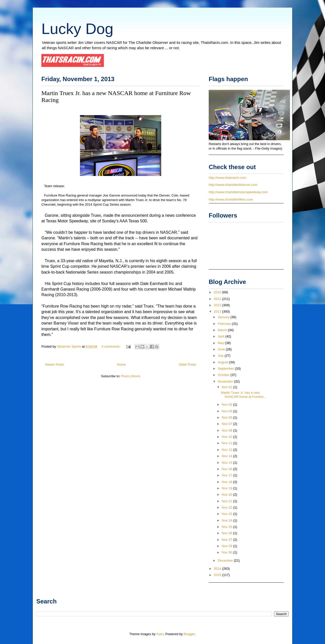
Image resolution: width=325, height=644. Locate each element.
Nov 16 (227, 469)
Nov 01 (227, 387)
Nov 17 (227, 475)
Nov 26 (227, 533)
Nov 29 (227, 546)
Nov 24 (227, 520)
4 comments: (111, 346)
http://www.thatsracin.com (227, 178)
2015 (218, 575)
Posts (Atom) (131, 376)
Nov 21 (227, 501)
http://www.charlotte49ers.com (231, 199)
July (221, 356)
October (224, 375)
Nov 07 (227, 424)
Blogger (189, 634)
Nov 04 (227, 411)
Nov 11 (227, 443)
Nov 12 (227, 450)
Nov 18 (227, 482)
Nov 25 (227, 527)
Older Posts (187, 364)
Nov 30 (227, 552)
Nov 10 (227, 437)
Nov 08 (227, 430)
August (223, 362)
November (226, 381)
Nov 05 (227, 417)
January (224, 317)
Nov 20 (227, 495)
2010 (218, 292)
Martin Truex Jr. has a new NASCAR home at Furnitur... (243, 395)
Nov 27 (227, 540)
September (226, 369)
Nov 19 (227, 488)
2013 (218, 311)
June (222, 349)
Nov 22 (227, 507)
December (226, 560)
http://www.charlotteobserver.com (233, 185)
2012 (218, 305)
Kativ (160, 634)
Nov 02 (227, 405)
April (222, 336)
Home (121, 364)
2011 (218, 299)
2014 (218, 569)
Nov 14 (227, 456)
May (221, 343)
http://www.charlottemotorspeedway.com (238, 192)
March (223, 330)
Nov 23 (227, 514)
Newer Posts (55, 364)
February (225, 324)
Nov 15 (227, 463)
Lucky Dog (77, 29)
